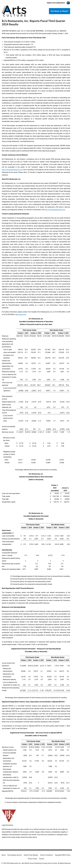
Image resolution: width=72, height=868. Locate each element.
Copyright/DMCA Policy (63, 855)
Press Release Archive (15, 855)
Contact (42, 859)
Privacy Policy (32, 859)
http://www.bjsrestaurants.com (12, 170)
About (4, 855)
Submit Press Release (31, 855)
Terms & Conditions (46, 855)
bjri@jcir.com (22, 314)
